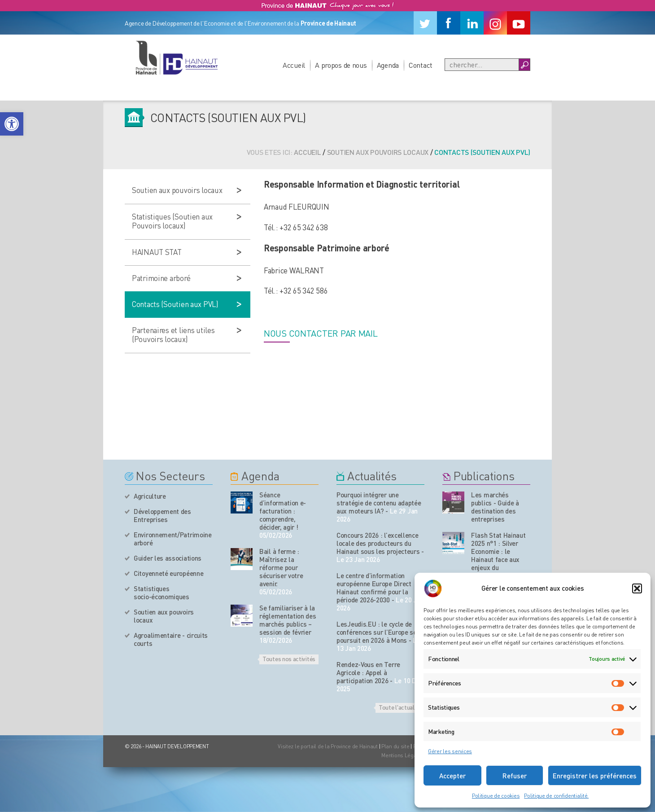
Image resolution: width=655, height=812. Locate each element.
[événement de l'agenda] (242, 503)
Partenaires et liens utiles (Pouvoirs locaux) (173, 334)
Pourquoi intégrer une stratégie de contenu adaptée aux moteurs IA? (379, 503)
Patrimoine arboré (161, 278)
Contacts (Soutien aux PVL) (175, 304)
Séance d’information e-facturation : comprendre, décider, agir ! (283, 511)
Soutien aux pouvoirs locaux (378, 152)
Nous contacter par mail (321, 333)
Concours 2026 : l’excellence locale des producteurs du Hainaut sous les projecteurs (378, 543)
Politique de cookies (496, 796)
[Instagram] (495, 23)
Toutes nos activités (289, 658)
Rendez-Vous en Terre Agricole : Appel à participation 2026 (368, 672)
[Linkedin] (472, 23)
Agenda (388, 65)
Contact (421, 65)
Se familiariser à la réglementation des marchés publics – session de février (288, 620)
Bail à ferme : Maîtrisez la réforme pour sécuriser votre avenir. (281, 567)
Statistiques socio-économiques (162, 593)
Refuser (515, 776)
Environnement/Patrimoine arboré (173, 539)
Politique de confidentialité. (556, 796)
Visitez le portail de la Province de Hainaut (328, 746)
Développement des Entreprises (162, 515)
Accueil (294, 65)
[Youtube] (519, 23)
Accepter (452, 776)
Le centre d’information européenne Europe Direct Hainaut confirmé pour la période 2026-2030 (374, 588)
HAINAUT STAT (157, 252)
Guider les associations (168, 558)
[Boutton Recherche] (524, 65)
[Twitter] (425, 23)
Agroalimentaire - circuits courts (171, 639)
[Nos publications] (453, 503)
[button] (12, 124)
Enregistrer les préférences (595, 776)
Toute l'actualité (400, 707)
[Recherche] (482, 65)
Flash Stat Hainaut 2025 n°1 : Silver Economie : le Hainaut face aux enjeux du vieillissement (498, 555)
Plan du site (395, 746)
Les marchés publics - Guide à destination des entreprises (495, 507)
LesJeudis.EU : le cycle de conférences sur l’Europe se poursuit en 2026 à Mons (377, 632)
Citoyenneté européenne (168, 573)
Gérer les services (450, 751)
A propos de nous (341, 65)
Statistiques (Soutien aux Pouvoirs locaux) (172, 221)
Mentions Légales (403, 755)
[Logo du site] (176, 57)
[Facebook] (449, 23)
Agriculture (150, 496)
